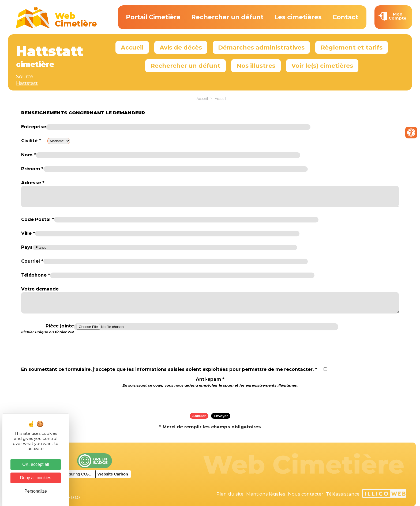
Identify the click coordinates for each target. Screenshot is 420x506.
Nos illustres (256, 66)
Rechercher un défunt (227, 17)
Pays (27, 247)
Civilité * (31, 141)
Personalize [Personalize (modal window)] (36, 491)
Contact (345, 17)
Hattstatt (27, 83)
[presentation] (210, 398)
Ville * (28, 233)
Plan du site (230, 494)
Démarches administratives (261, 47)
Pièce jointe (48, 329)
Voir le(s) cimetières (322, 66)
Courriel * (32, 261)
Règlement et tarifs (352, 47)
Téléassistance (343, 494)
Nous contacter (306, 494)
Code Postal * (38, 219)
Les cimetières (298, 17)
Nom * (29, 155)
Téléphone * (36, 275)
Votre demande (40, 289)
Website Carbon (113, 474)
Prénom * (32, 169)
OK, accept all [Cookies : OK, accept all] (36, 464)
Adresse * (33, 183)
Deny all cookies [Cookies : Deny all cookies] (36, 478)
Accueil (132, 47)
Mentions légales (266, 494)
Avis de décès (181, 47)
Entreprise (34, 127)
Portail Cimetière (153, 17)
